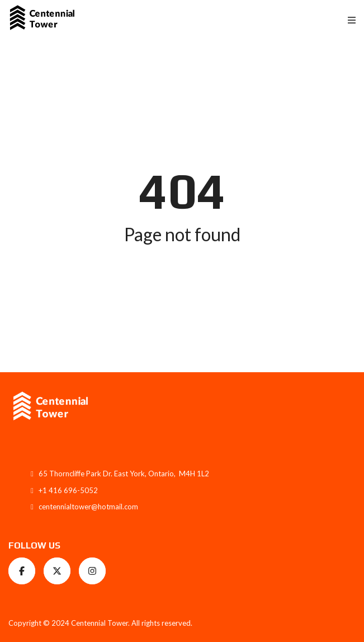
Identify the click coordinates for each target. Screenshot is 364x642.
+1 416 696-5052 (68, 490)
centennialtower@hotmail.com (88, 507)
